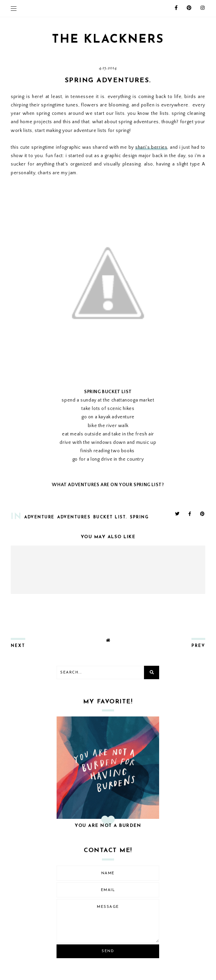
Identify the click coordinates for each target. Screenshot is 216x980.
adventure (39, 517)
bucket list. (110, 517)
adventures (74, 517)
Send (108, 951)
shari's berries (151, 147)
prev (198, 646)
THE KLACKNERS (108, 40)
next (18, 646)
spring (139, 517)
